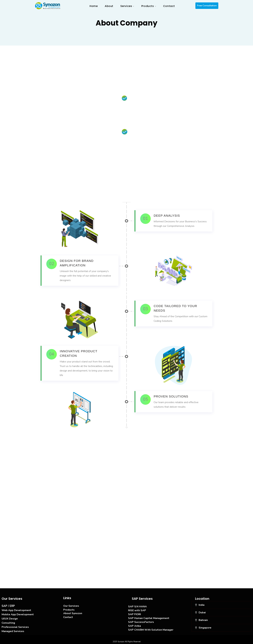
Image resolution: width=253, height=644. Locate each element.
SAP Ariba (134, 626)
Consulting (8, 623)
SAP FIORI (134, 614)
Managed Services (13, 631)
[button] (221, 605)
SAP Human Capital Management (149, 618)
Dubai (202, 613)
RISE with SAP (137, 610)
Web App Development (16, 610)
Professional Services (15, 627)
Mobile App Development (18, 614)
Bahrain (203, 620)
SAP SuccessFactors (141, 622)
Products (69, 610)
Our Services (71, 606)
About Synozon (73, 613)
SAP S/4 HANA (137, 607)
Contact (68, 617)
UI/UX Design (10, 619)
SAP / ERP (8, 606)
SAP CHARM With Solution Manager (151, 630)
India (202, 605)
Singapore (205, 628)
